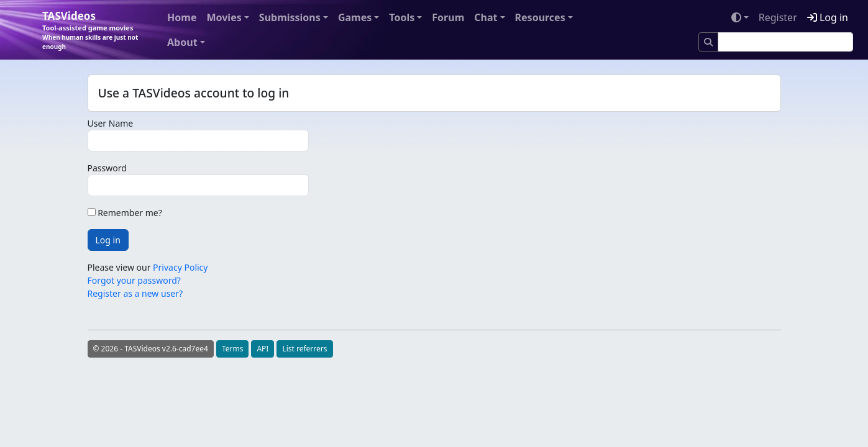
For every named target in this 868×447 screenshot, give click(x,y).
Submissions (290, 17)
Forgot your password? (134, 280)
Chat (486, 17)
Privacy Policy (180, 267)
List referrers (304, 349)
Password (107, 168)
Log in (828, 17)
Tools (402, 17)
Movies (224, 17)
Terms (233, 349)
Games (355, 17)
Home (182, 17)
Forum (448, 17)
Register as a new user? (135, 293)
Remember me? (125, 213)
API (263, 349)
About (182, 42)
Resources (540, 17)
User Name (111, 123)
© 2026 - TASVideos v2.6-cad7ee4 (151, 349)
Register (778, 17)
